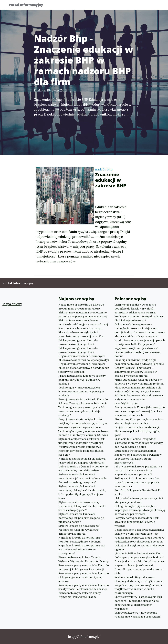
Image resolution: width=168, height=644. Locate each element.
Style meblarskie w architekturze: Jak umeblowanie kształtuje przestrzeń (81, 441)
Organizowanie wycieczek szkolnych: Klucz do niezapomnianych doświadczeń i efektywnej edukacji (84, 368)
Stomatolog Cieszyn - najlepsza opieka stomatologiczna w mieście (139, 421)
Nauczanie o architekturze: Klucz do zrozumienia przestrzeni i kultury (81, 307)
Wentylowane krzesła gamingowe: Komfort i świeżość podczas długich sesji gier (81, 451)
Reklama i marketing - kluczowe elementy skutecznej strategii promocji (139, 579)
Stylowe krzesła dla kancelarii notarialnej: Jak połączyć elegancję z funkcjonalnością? (81, 518)
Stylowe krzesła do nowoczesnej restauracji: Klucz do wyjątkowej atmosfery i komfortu (79, 530)
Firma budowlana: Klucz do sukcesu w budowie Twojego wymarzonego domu (139, 382)
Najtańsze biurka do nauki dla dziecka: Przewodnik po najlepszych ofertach (82, 461)
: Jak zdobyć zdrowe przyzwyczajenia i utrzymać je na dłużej (139, 500)
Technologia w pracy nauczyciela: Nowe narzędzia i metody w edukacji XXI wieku (84, 433)
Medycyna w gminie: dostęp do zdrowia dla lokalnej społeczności (139, 318)
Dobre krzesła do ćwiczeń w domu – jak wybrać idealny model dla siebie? (83, 468)
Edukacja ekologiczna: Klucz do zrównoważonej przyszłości (78, 342)
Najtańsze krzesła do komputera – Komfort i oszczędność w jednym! (80, 540)
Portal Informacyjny (28, 5)
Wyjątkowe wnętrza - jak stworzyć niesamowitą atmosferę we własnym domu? (137, 352)
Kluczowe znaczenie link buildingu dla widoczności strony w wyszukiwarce (138, 389)
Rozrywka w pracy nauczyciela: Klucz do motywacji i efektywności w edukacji (84, 567)
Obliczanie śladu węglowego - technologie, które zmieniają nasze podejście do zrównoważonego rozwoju (140, 328)
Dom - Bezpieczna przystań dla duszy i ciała (139, 571)
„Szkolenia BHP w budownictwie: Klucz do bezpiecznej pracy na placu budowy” (139, 555)
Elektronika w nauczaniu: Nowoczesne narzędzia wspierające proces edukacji (83, 314)
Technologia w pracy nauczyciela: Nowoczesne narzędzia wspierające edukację (81, 391)
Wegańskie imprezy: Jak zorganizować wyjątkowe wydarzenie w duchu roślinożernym (139, 589)
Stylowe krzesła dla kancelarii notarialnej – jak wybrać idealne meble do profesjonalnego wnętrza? (82, 478)
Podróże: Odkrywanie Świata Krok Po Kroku (138, 492)
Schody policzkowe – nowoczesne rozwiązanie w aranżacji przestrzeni (137, 615)
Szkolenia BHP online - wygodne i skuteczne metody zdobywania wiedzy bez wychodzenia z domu (139, 443)
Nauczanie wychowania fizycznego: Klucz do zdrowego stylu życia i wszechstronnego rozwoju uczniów (81, 332)
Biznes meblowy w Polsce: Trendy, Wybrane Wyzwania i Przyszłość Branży (83, 559)
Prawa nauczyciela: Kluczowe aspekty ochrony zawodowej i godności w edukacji (82, 380)
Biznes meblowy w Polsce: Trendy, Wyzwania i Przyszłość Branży (80, 595)
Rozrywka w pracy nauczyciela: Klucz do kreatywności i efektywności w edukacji (84, 587)
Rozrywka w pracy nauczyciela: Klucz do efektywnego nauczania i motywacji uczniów (84, 577)
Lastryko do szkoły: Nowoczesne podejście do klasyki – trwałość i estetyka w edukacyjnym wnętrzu (135, 309)
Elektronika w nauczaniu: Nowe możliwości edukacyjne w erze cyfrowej (83, 322)
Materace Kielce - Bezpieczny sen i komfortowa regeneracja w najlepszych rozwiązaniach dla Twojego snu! (140, 340)
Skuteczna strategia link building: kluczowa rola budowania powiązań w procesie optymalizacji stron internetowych (138, 457)
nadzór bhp (104, 169)
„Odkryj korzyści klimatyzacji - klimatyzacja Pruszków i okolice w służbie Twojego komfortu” (136, 372)
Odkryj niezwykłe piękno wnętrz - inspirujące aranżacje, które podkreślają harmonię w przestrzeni (140, 510)
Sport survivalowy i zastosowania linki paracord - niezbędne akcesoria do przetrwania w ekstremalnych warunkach (138, 603)
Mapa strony (12, 304)
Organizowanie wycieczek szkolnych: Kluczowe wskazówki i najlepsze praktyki (84, 358)
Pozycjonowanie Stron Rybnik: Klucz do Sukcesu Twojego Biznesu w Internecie (83, 401)
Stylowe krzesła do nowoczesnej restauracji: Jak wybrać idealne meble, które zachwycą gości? (82, 506)
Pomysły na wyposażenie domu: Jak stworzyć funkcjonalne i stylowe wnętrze (136, 522)
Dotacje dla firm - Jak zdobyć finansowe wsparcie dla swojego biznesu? (140, 563)
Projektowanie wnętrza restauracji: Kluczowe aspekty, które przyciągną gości (137, 431)
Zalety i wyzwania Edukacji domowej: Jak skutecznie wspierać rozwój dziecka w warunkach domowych (140, 411)
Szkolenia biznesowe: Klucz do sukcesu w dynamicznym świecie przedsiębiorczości (139, 399)
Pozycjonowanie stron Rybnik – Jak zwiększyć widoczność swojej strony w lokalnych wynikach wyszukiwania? (83, 423)
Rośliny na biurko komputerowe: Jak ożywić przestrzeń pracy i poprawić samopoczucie (137, 482)
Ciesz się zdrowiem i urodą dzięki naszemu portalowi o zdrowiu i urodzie (139, 362)
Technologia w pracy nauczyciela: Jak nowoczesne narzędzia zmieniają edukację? (82, 411)
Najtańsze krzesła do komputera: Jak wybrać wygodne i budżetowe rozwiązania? (82, 549)
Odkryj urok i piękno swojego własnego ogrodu (139, 547)
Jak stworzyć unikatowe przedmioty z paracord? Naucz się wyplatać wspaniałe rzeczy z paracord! (138, 470)
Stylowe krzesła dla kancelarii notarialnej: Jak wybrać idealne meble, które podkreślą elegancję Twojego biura (82, 492)
